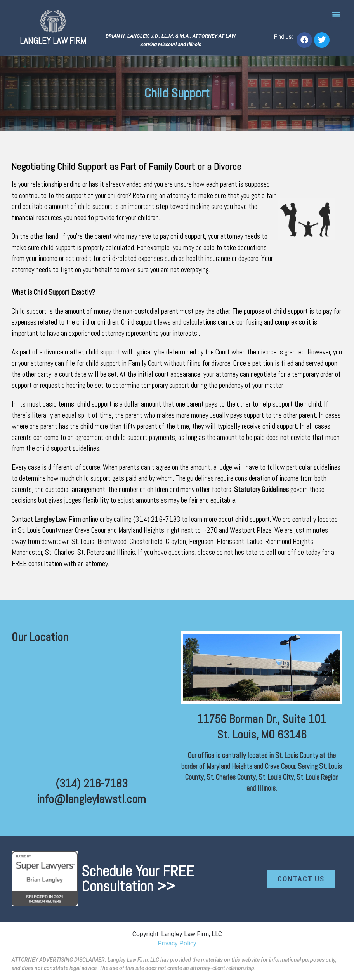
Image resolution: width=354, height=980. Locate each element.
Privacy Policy (177, 943)
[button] (336, 14)
